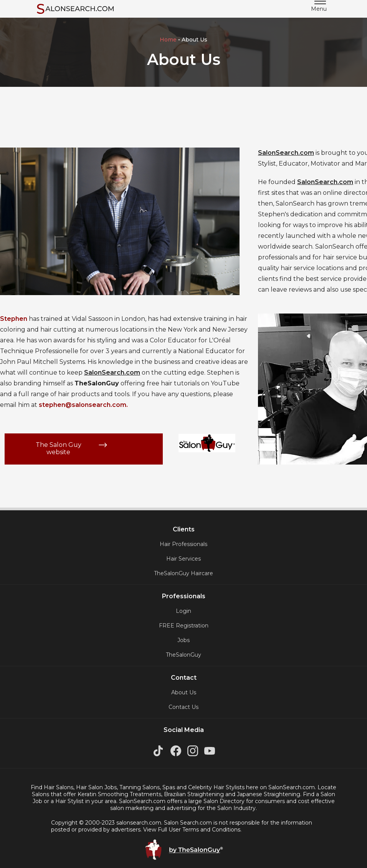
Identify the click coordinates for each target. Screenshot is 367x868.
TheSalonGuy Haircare (183, 573)
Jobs (183, 640)
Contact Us (183, 707)
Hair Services (183, 559)
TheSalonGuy (183, 655)
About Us (184, 692)
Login (183, 611)
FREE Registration (184, 626)
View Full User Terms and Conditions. (192, 830)
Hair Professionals (183, 544)
